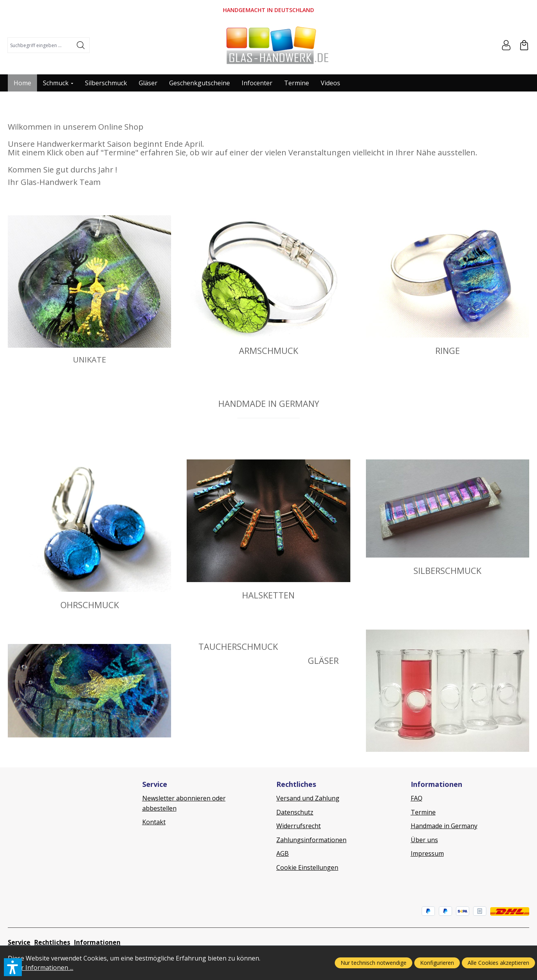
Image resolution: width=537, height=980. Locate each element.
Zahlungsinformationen (311, 840)
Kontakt (154, 822)
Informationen (97, 942)
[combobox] (40, 45)
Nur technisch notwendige (374, 963)
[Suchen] (81, 45)
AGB (283, 853)
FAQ (417, 798)
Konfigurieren (437, 963)
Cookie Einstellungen (307, 867)
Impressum (427, 853)
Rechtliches (52, 942)
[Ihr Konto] (506, 45)
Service (19, 942)
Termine (423, 812)
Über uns (424, 840)
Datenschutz (295, 812)
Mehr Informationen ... (41, 968)
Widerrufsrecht (299, 826)
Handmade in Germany (444, 826)
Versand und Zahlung (308, 798)
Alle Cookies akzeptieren (498, 963)
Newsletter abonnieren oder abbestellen (184, 803)
